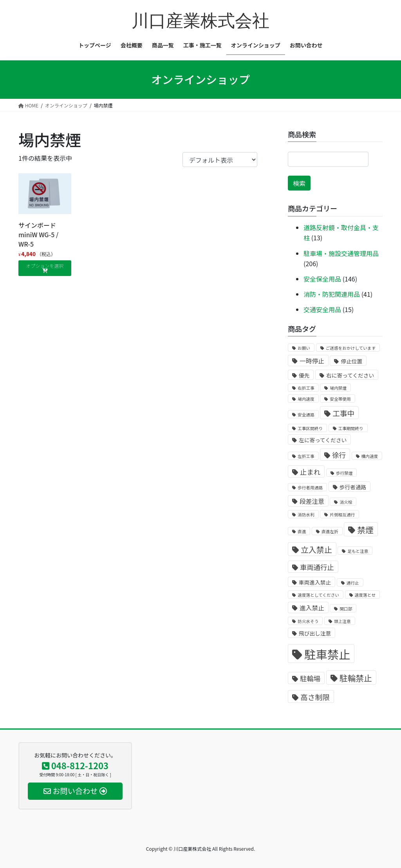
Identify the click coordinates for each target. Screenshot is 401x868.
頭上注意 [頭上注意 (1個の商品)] (342, 621)
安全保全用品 (322, 279)
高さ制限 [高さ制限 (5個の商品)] (315, 697)
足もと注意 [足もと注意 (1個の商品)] (358, 551)
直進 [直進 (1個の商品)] (302, 531)
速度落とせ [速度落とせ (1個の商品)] (365, 595)
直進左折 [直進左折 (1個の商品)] (330, 531)
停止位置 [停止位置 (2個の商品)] (351, 361)
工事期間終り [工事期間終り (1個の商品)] (351, 428)
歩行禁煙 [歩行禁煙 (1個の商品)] (344, 473)
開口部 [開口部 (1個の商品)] (346, 609)
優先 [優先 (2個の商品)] (304, 375)
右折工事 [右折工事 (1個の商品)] (306, 388)
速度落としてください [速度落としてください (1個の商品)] (318, 595)
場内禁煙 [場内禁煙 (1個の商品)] (338, 388)
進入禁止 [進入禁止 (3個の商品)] (312, 608)
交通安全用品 (322, 309)
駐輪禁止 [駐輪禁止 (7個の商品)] (356, 678)
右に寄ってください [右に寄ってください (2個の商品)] (350, 375)
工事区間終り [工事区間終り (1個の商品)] (310, 428)
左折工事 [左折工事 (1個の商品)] (306, 456)
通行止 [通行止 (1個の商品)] (353, 583)
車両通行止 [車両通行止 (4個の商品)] (317, 567)
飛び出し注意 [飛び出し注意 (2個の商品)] (315, 633)
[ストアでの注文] (220, 160)
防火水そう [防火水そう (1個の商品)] (308, 621)
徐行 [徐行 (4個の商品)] (339, 455)
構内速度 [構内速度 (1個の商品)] (370, 456)
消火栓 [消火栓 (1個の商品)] (346, 502)
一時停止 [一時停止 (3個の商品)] (312, 361)
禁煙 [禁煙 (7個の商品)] (365, 530)
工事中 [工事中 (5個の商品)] (343, 413)
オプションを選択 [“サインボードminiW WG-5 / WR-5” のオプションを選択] (45, 266)
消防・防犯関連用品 (332, 294)
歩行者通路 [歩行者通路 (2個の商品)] (353, 487)
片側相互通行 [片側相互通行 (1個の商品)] (342, 515)
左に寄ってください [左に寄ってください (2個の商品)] (323, 440)
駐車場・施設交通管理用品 (341, 253)
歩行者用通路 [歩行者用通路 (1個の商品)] (310, 488)
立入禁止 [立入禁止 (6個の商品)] (316, 549)
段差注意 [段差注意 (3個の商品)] (312, 501)
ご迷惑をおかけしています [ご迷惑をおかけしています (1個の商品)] (351, 348)
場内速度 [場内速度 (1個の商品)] (306, 399)
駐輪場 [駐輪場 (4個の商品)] (310, 678)
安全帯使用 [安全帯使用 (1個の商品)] (340, 399)
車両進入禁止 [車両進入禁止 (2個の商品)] (315, 582)
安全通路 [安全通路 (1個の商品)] (306, 415)
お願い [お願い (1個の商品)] (304, 348)
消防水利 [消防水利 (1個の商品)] (306, 515)
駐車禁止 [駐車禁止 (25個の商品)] (327, 654)
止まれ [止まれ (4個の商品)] (310, 472)
